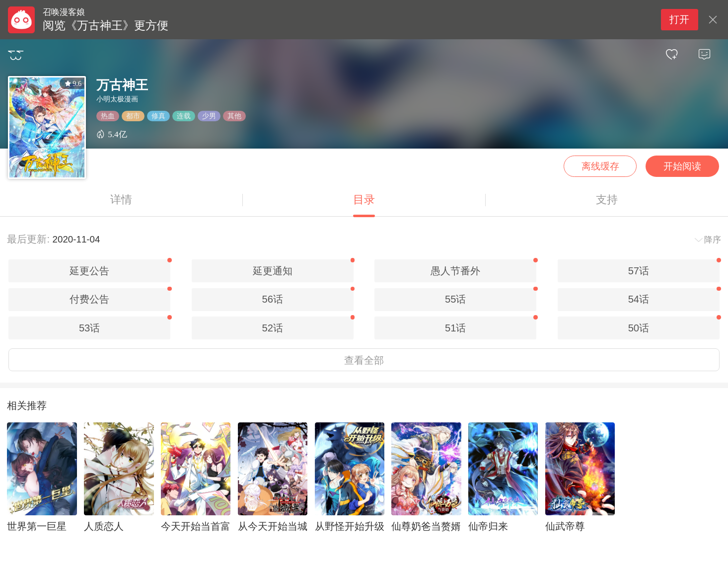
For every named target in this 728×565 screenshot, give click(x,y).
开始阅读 (682, 166)
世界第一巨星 (37, 526)
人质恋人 (104, 526)
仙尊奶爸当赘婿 (426, 526)
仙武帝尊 (565, 526)
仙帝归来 (488, 526)
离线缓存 (600, 166)
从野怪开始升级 (350, 526)
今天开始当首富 (196, 526)
